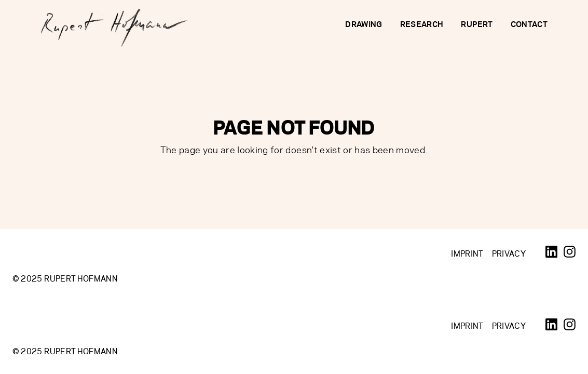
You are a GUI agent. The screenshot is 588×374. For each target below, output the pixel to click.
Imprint (467, 254)
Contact (529, 24)
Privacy (509, 254)
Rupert (477, 24)
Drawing (364, 24)
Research (422, 24)
